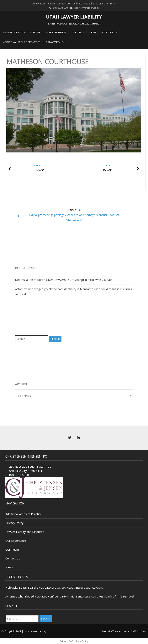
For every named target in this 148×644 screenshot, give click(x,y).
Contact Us (110, 32)
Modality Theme (111, 631)
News (93, 32)
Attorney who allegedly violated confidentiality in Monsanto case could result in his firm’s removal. (70, 596)
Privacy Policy (55, 42)
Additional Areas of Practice (22, 42)
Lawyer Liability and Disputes (22, 32)
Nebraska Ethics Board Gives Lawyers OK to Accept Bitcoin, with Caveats (64, 280)
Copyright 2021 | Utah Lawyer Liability (25, 631)
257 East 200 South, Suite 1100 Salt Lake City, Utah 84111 (30, 468)
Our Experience (56, 32)
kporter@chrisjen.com (87, 8)
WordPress (140, 631)
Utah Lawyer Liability (74, 17)
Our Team (78, 32)
